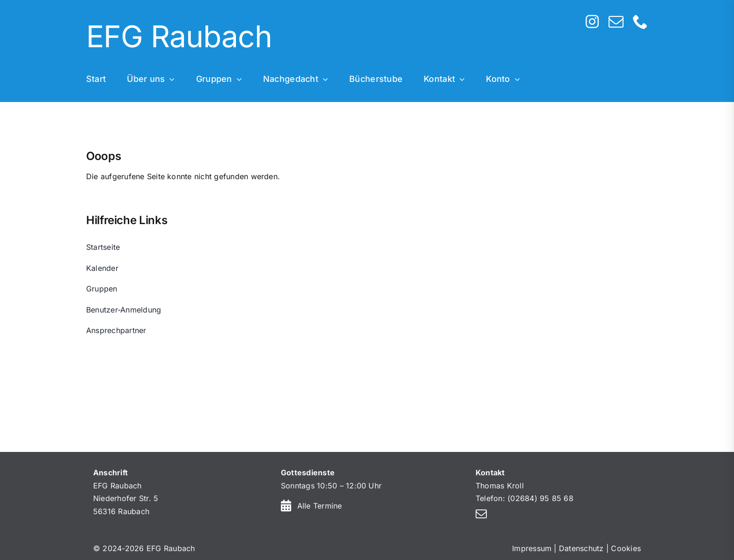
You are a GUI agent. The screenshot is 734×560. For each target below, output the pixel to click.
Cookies (626, 548)
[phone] (640, 22)
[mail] (616, 22)
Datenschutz (581, 548)
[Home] (308, 38)
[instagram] (592, 22)
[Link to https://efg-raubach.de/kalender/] (286, 505)
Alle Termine (320, 506)
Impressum (532, 548)
